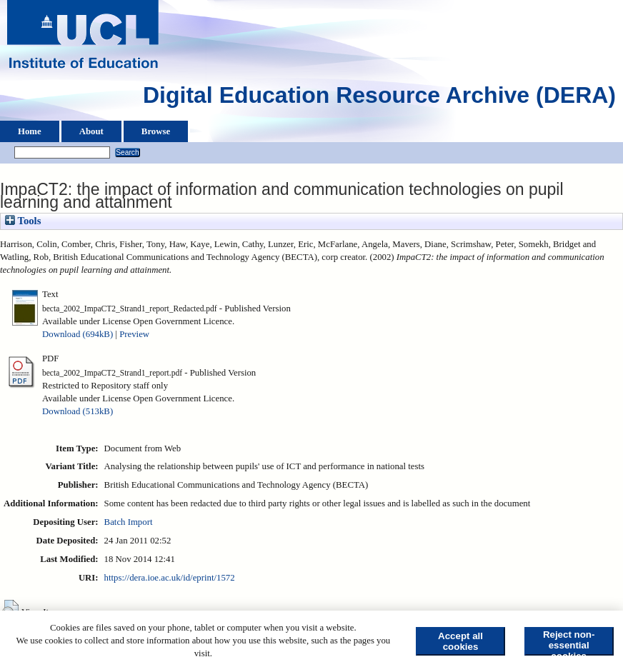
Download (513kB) (78, 411)
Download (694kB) (78, 334)
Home (30, 131)
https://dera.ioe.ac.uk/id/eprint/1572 (170, 578)
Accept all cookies (460, 641)
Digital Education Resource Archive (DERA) (379, 99)
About (91, 131)
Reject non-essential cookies (569, 642)
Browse (156, 131)
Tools (23, 221)
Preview (134, 334)
